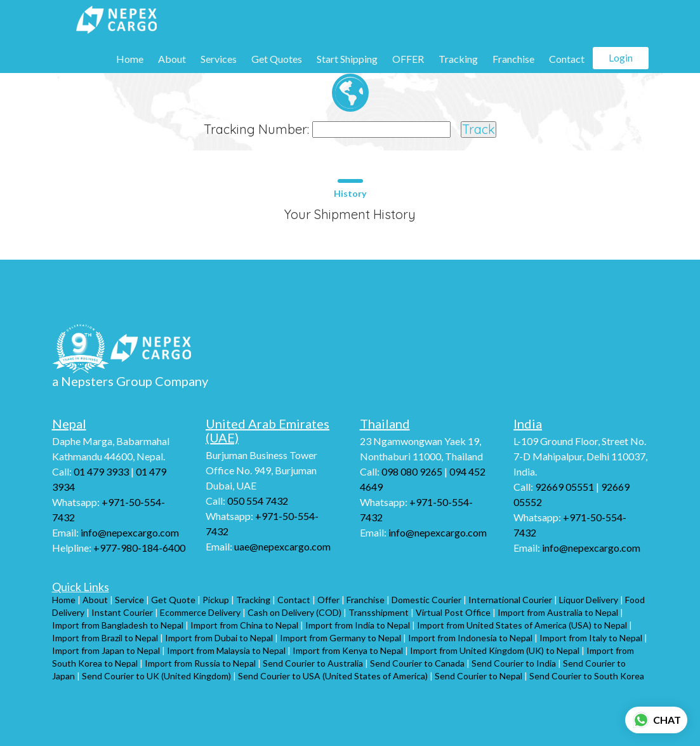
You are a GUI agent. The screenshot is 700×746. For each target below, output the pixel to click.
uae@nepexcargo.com (281, 546)
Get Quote (173, 600)
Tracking (458, 59)
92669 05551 (565, 487)
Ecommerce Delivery (200, 612)
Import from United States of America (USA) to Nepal (522, 625)
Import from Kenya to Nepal (348, 650)
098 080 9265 (412, 471)
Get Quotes (277, 59)
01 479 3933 (101, 471)
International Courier (510, 600)
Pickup (216, 600)
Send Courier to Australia (313, 663)
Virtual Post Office (453, 612)
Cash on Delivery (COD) (294, 612)
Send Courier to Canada (417, 663)
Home (130, 59)
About (172, 59)
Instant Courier (122, 612)
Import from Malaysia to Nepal (226, 650)
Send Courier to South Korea (587, 676)
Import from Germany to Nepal (340, 638)
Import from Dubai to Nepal (219, 638)
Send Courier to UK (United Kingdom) (156, 676)
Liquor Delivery (589, 600)
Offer (328, 600)
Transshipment (379, 612)
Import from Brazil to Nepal (105, 638)
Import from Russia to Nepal (200, 663)
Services (219, 59)
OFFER (408, 59)
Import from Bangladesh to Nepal (118, 625)
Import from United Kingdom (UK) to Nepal (495, 650)
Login (621, 57)
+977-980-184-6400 (138, 548)
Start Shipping (347, 59)
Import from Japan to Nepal (106, 650)
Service (129, 600)
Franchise (513, 59)
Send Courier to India (514, 663)
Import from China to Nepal (244, 625)
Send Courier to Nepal (479, 676)
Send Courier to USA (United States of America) (333, 676)
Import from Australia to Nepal (558, 612)
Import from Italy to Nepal (591, 638)
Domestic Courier (426, 600)
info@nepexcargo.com (129, 532)
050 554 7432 (258, 501)
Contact (567, 59)
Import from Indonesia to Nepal (470, 638)
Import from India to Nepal (358, 625)
